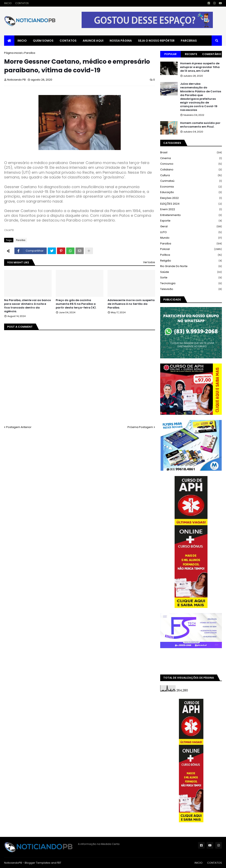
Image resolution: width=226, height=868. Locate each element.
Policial (191, 249)
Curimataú (191, 181)
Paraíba (30, 53)
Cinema (191, 158)
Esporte (191, 221)
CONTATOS (22, 3)
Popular (170, 54)
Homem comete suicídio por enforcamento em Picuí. (200, 125)
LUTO (191, 232)
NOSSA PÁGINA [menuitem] (121, 41)
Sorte (191, 278)
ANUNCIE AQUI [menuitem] (93, 41)
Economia (191, 187)
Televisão (191, 289)
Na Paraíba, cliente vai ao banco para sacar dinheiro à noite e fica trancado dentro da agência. (28, 306)
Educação (191, 192)
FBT (59, 863)
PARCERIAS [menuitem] (189, 41)
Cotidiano (191, 170)
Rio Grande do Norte (191, 266)
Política (191, 255)
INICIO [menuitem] (22, 41)
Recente (191, 54)
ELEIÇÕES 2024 (191, 204)
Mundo (191, 238)
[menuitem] (9, 41)
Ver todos (149, 262)
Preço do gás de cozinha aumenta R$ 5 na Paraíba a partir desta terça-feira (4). (76, 304)
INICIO (8, 3)
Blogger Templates (38, 863)
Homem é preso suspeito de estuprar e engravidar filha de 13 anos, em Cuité (200, 67)
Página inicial (13, 53)
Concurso (191, 164)
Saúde (191, 272)
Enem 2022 (191, 209)
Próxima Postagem (140, 427)
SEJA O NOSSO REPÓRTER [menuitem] (156, 41)
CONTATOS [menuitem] (68, 41)
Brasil (191, 153)
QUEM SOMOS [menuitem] (43, 41)
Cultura (191, 175)
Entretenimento (191, 215)
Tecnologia (191, 283)
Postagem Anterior (19, 427)
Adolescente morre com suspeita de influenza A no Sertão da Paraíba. (131, 304)
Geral (191, 227)
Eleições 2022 (191, 198)
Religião (191, 261)
